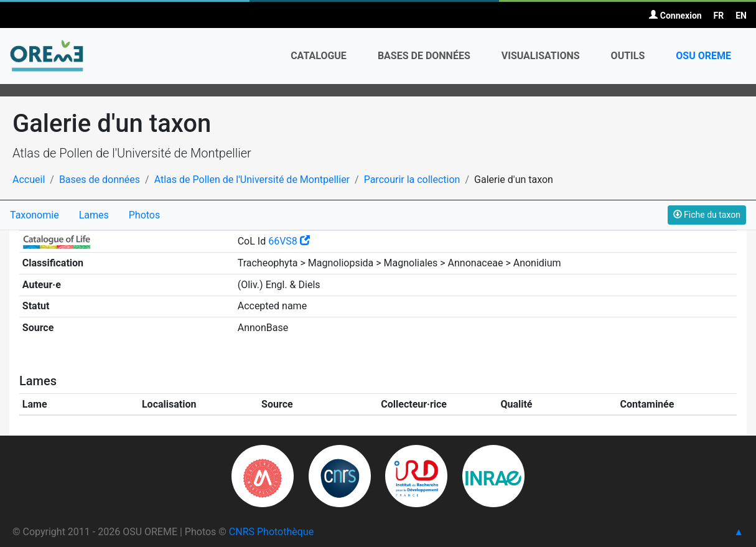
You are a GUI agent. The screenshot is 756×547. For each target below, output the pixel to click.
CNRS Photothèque (271, 532)
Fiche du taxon (707, 215)
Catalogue (319, 56)
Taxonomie (35, 215)
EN (741, 16)
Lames (94, 215)
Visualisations (541, 56)
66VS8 (289, 241)
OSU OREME (703, 56)
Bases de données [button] (424, 56)
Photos (145, 215)
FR (719, 16)
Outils (628, 56)
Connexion (675, 16)
